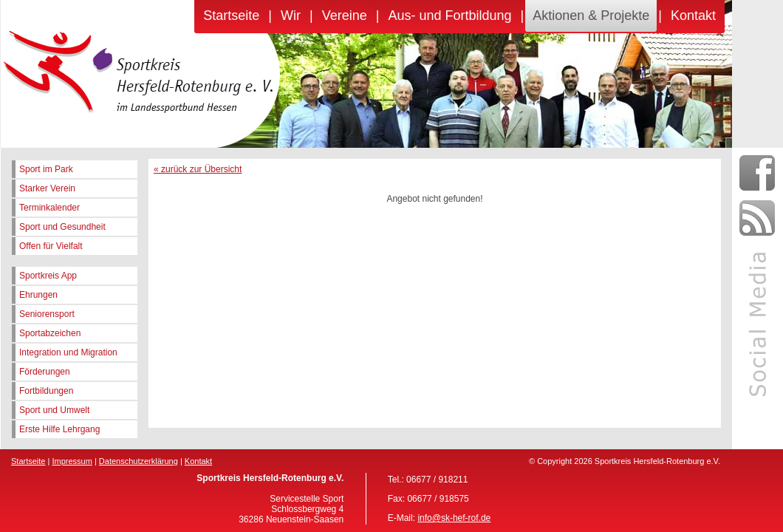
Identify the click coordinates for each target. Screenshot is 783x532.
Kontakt (693, 16)
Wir (291, 16)
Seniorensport (47, 314)
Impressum (72, 461)
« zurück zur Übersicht (198, 169)
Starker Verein (47, 188)
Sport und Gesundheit (62, 227)
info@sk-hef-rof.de (454, 518)
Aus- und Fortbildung (449, 16)
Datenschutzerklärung (139, 461)
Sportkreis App (48, 276)
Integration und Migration (68, 352)
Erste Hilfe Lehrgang (59, 429)
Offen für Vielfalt (51, 246)
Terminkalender (49, 208)
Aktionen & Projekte (591, 16)
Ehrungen (38, 295)
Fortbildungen (46, 391)
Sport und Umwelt (54, 410)
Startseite (231, 16)
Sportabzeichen (50, 333)
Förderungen (45, 372)
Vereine (345, 16)
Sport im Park (46, 169)
